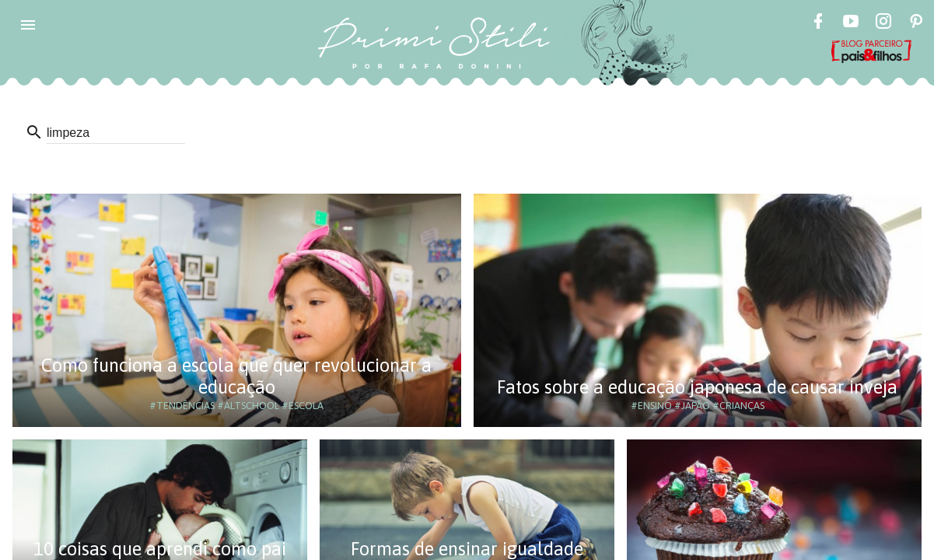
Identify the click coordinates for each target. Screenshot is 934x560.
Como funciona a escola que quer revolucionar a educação (236, 376)
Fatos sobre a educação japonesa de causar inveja (697, 387)
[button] (28, 25)
